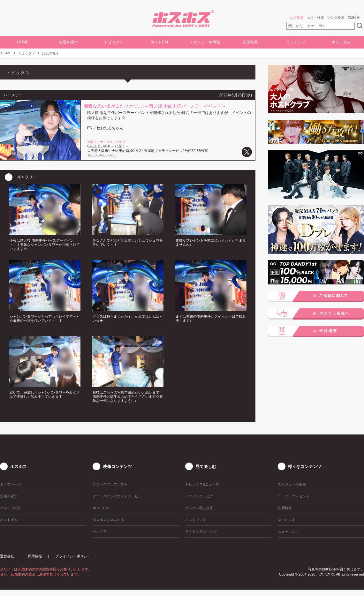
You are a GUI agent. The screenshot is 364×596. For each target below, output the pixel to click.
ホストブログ (196, 520)
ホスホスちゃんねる (108, 520)
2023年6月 (50, 53)
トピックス (27, 53)
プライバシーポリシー (73, 556)
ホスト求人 (341, 42)
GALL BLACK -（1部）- (107, 146)
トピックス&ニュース (202, 484)
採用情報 (35, 556)
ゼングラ (100, 532)
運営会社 (7, 556)
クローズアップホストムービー (117, 496)
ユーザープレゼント (294, 496)
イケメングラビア (199, 496)
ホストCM (159, 42)
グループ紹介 (11, 508)
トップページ (11, 484)
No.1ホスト (287, 520)
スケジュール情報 (205, 42)
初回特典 (250, 42)
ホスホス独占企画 (199, 508)
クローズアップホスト (110, 484)
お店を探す (68, 42)
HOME (23, 42)
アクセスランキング (201, 532)
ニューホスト (288, 532)
